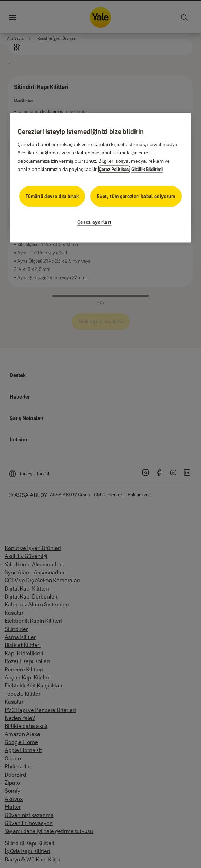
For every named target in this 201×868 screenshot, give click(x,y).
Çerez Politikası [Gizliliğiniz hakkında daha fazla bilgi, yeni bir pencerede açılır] (114, 169)
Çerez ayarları (94, 222)
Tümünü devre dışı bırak (52, 196)
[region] (101, 178)
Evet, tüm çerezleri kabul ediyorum (136, 196)
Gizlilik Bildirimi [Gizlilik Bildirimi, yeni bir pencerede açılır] (147, 169)
